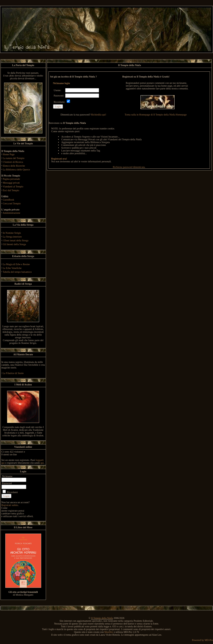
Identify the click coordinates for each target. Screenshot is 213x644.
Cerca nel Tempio (12, 203)
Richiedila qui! (99, 115)
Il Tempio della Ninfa (102, 618)
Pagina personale (11, 179)
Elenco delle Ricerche (14, 166)
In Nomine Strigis (12, 233)
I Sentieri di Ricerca (13, 162)
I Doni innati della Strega (16, 240)
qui (42, 463)
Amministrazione (11, 213)
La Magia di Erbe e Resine (16, 264)
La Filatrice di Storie (13, 373)
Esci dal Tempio (11, 190)
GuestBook (8, 200)
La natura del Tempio (14, 158)
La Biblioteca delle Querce (16, 170)
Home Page (9, 154)
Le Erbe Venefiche (12, 268)
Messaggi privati (11, 183)
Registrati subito (10, 505)
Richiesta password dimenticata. (129, 167)
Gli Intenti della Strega (14, 244)
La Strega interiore (12, 237)
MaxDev (109, 632)
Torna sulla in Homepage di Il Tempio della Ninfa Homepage (156, 115)
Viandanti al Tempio (13, 187)
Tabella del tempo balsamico (17, 272)
